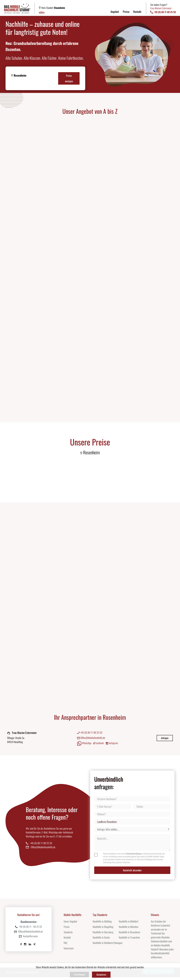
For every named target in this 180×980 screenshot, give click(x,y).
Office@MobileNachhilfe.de (91, 740)
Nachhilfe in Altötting (102, 924)
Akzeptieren (102, 975)
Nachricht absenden (132, 873)
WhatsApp (84, 746)
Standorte (68, 935)
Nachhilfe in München (129, 930)
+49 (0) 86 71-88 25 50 (90, 735)
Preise (126, 12)
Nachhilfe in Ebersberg (103, 935)
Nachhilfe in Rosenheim (130, 935)
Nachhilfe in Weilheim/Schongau (108, 946)
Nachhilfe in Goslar (101, 940)
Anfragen (165, 740)
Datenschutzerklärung (134, 856)
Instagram (112, 745)
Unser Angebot (70, 924)
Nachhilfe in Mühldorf (129, 924)
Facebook (99, 745)
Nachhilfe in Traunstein (129, 940)
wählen (42, 12)
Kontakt (137, 12)
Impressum (69, 951)
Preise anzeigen (69, 78)
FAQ (65, 946)
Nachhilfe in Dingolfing (103, 930)
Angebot (115, 12)
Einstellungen (79, 975)
